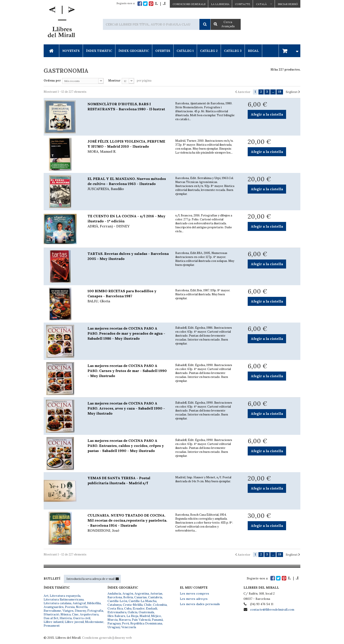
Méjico (156, 616)
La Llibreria (220, 4)
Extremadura (117, 612)
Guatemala (146, 612)
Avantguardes (54, 607)
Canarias (141, 597)
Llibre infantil (54, 622)
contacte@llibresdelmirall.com (272, 610)
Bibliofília (94, 603)
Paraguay (114, 623)
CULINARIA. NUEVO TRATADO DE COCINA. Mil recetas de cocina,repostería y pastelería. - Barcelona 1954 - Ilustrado (128, 523)
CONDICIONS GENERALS (189, 4)
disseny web (123, 638)
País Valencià (141, 620)
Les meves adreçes (194, 599)
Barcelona (115, 597)
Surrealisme (52, 611)
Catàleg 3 (233, 51)
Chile (148, 605)
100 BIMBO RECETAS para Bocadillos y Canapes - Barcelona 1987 (128, 296)
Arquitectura (89, 614)
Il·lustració (51, 614)
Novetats (71, 51)
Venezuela (129, 627)
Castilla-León (117, 601)
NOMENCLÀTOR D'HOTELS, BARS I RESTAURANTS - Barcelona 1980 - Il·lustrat (126, 106)
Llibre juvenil (74, 622)
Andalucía (114, 593)
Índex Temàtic (99, 51)
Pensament (52, 626)
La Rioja (132, 616)
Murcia (113, 620)
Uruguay (114, 627)
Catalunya (115, 605)
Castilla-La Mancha (142, 601)
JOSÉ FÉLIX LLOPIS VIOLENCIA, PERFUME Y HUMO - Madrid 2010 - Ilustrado (128, 147)
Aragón (128, 593)
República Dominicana (146, 623)
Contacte (243, 4)
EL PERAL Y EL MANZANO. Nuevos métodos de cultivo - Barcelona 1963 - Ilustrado (128, 184)
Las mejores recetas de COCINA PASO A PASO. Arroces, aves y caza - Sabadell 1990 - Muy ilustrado (126, 408)
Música (66, 614)
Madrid (145, 616)
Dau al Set (51, 618)
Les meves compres (194, 593)
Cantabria (155, 597)
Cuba (128, 608)
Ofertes (163, 51)
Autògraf (79, 603)
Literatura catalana (57, 603)
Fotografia (95, 611)
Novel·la (82, 607)
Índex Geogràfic (134, 51)
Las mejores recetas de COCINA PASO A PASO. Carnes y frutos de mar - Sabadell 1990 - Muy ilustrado (127, 371)
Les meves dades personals (200, 604)
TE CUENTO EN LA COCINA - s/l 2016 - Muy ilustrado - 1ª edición (128, 221)
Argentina (142, 593)
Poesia (70, 607)
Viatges (68, 611)
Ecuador (139, 608)
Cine (75, 614)
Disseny (80, 611)
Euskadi (151, 608)
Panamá (157, 620)
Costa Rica (115, 608)
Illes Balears (116, 616)
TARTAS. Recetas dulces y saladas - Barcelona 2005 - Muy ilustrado (128, 256)
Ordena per (52, 81)
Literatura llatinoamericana (64, 599)
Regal (253, 51)
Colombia (160, 605)
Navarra (125, 620)
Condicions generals (97, 638)
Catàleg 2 (209, 51)
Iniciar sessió (288, 4)
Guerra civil (82, 618)
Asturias (156, 593)
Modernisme (94, 622)
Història (66, 618)
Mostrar (114, 81)
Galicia (133, 612)
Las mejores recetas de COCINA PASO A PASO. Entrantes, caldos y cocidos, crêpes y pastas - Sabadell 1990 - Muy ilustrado (126, 446)
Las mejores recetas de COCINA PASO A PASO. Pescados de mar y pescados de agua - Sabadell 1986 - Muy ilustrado (126, 333)
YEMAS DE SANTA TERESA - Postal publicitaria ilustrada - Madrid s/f (119, 480)
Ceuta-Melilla (133, 605)
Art (46, 596)
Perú (125, 623)
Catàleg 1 (185, 51)
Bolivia (128, 597)
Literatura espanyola (65, 596)
